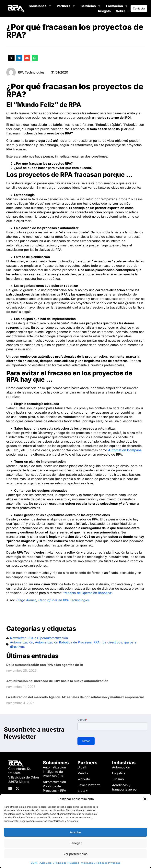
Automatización (22, 642)
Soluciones (40, 6)
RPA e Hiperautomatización (48, 638)
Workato (84, 779)
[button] (145, 799)
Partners (66, 6)
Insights (104, 11)
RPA (97, 642)
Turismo (118, 779)
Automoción (121, 767)
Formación (117, 6)
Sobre (123, 11)
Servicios (91, 6)
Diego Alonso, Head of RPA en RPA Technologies (53, 600)
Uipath (82, 767)
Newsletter (18, 638)
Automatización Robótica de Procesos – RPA (54, 786)
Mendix (83, 773)
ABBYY (83, 791)
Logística (119, 773)
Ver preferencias (75, 854)
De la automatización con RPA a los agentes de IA (45, 665)
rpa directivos (112, 642)
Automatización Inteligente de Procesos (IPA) (54, 772)
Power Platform (89, 785)
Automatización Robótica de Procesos (63, 642)
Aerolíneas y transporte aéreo (124, 787)
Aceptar (75, 832)
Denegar (75, 843)
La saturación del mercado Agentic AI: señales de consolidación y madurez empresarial (75, 697)
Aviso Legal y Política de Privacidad (59, 863)
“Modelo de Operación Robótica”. (88, 593)
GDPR (34, 863)
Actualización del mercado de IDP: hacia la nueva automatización (57, 681)
